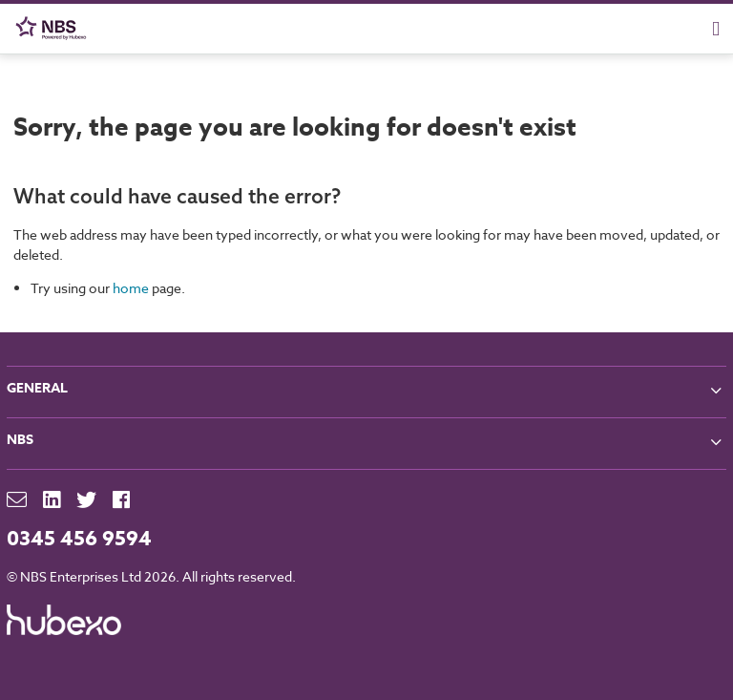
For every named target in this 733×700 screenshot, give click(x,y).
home (131, 288)
